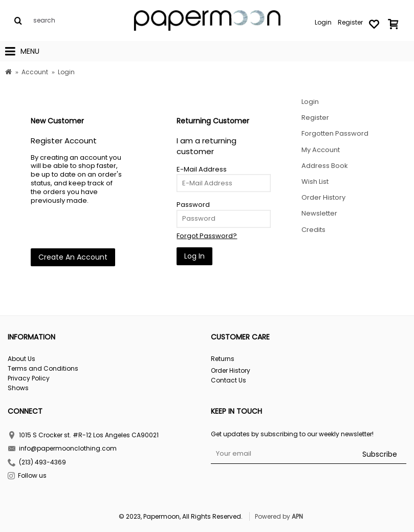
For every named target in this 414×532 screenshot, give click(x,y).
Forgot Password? (207, 236)
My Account (321, 150)
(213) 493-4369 (37, 463)
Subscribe (380, 454)
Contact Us (228, 380)
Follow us (27, 476)
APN (297, 516)
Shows (18, 388)
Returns (223, 359)
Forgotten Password (335, 133)
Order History (323, 197)
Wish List (315, 182)
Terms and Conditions (43, 369)
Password (193, 205)
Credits (313, 230)
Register (315, 118)
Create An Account (73, 257)
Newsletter (319, 213)
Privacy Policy (29, 378)
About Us (21, 359)
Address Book (325, 166)
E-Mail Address (202, 169)
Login (310, 102)
